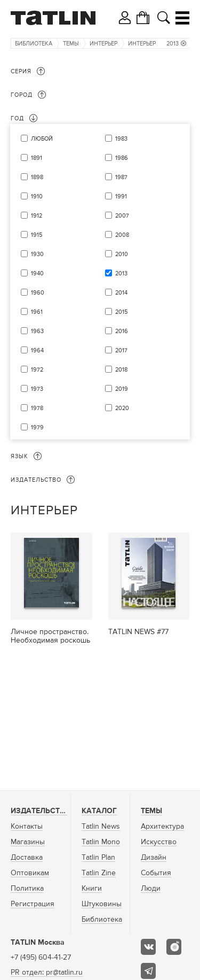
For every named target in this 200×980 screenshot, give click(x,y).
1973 (37, 389)
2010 (122, 254)
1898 (37, 177)
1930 (37, 254)
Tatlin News (101, 827)
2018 (121, 370)
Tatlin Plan (98, 858)
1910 (37, 196)
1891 (37, 158)
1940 (37, 273)
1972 (37, 370)
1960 (38, 293)
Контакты (27, 827)
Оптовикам (30, 873)
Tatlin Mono (101, 842)
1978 (37, 408)
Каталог (99, 811)
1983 (121, 139)
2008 (122, 235)
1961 (37, 312)
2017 (121, 350)
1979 (37, 427)
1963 (37, 331)
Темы (71, 44)
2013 (176, 44)
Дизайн (154, 858)
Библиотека (34, 44)
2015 (121, 312)
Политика (27, 889)
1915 (37, 235)
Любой (42, 139)
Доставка (27, 858)
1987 (121, 177)
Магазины (28, 842)
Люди (151, 889)
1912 (37, 216)
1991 (121, 196)
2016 (122, 331)
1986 (122, 158)
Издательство (41, 811)
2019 (122, 389)
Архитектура (162, 827)
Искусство (159, 842)
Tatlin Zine (99, 873)
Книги (92, 889)
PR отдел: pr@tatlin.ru (47, 973)
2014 (121, 293)
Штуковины (102, 904)
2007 (122, 216)
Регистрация (33, 904)
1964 (37, 350)
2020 (122, 408)
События (156, 873)
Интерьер (103, 44)
